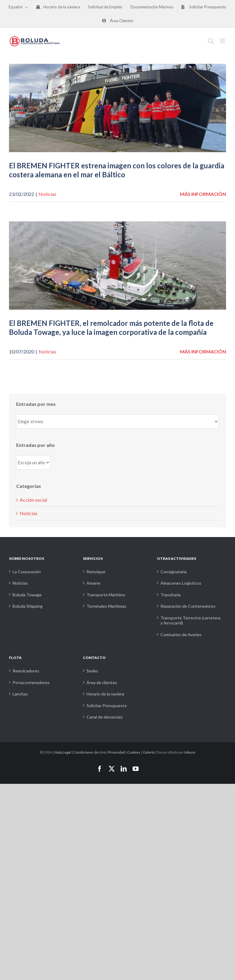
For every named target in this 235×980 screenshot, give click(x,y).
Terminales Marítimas (106, 606)
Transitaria (170, 595)
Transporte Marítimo (106, 595)
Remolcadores (26, 671)
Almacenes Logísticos (181, 583)
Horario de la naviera (105, 694)
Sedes (92, 671)
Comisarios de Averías (181, 635)
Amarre (93, 583)
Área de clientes (102, 682)
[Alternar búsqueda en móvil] (211, 41)
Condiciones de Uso (90, 752)
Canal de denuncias (105, 717)
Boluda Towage (27, 595)
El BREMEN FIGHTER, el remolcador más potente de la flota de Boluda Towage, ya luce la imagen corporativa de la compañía (111, 328)
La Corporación (27, 572)
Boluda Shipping (28, 606)
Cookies (134, 752)
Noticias (47, 194)
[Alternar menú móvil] (223, 41)
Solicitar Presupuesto (107, 705)
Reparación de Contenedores (188, 606)
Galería (149, 752)
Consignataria (173, 572)
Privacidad (116, 752)
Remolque (96, 572)
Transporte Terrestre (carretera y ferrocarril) (190, 620)
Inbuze (190, 752)
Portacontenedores (31, 682)
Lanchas (20, 694)
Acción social (33, 500)
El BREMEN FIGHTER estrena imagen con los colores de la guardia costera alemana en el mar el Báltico (117, 170)
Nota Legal (63, 752)
